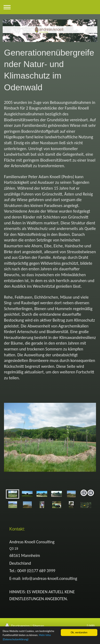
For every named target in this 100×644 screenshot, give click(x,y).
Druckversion (18, 626)
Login (91, 626)
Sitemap (38, 626)
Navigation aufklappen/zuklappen (50, 7)
